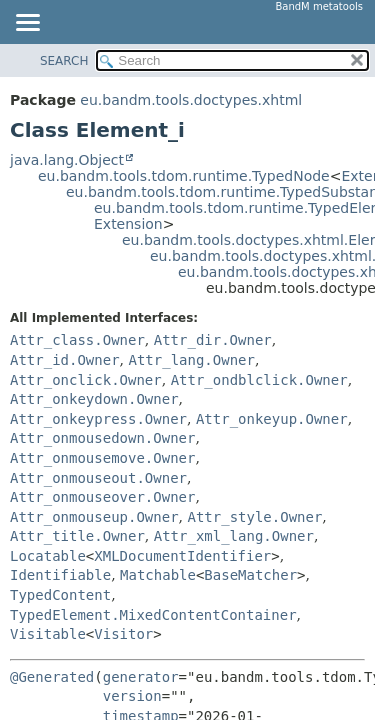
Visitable (48, 634)
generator (141, 677)
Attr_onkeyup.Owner (272, 419)
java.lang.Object (67, 160)
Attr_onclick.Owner (86, 380)
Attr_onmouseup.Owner (94, 517)
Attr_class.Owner (77, 340)
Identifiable (60, 575)
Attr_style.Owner (254, 517)
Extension (128, 224)
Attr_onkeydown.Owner (94, 399)
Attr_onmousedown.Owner (102, 438)
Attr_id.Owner (65, 360)
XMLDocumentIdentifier (182, 556)
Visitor (123, 634)
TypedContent (60, 595)
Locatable (48, 556)
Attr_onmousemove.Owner (102, 458)
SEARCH (64, 61)
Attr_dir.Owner (213, 340)
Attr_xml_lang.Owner (234, 536)
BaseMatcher (250, 575)
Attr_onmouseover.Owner (102, 497)
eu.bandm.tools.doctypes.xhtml (191, 100)
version (132, 696)
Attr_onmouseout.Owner (98, 478)
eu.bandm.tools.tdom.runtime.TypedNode (184, 176)
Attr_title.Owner (77, 536)
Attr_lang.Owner (191, 360)
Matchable (158, 575)
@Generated (52, 677)
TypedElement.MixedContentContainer (153, 615)
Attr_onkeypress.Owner (98, 419)
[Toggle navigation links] (27, 24)
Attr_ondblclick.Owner (259, 380)
